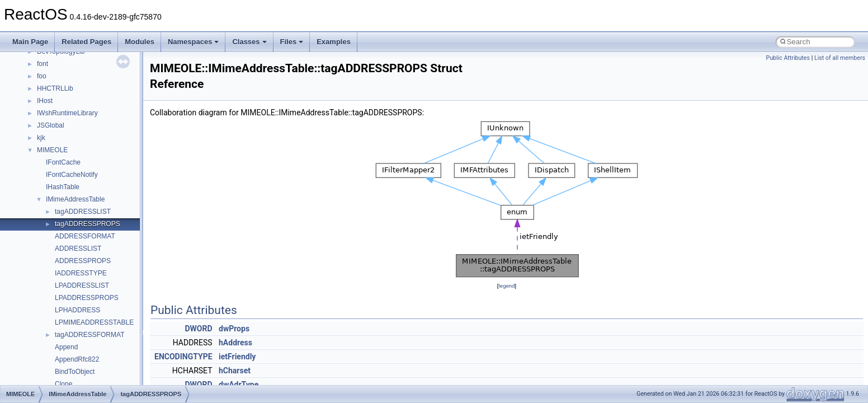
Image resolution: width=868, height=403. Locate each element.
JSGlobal (51, 125)
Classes (249, 42)
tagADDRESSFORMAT (89, 335)
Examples (334, 42)
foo (42, 76)
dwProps (234, 329)
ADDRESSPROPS (83, 261)
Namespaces (194, 42)
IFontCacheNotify (72, 175)
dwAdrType (239, 385)
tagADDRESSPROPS (88, 224)
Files (292, 42)
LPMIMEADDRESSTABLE (94, 322)
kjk (41, 138)
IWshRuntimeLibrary (67, 113)
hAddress (235, 343)
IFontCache (63, 162)
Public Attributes (788, 58)
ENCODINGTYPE (183, 357)
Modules (140, 42)
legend (506, 286)
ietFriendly (237, 357)
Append (66, 347)
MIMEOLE (52, 150)
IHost (45, 101)
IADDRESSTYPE (81, 273)
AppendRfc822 (77, 359)
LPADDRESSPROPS (87, 298)
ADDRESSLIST (78, 249)
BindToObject (75, 372)
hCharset (235, 371)
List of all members (840, 58)
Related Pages (86, 42)
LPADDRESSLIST (82, 285)
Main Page (30, 42)
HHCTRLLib (55, 88)
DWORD (198, 329)
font (43, 64)
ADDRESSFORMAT (85, 236)
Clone (63, 384)
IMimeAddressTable (75, 199)
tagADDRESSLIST (83, 212)
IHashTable (63, 187)
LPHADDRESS (77, 310)
